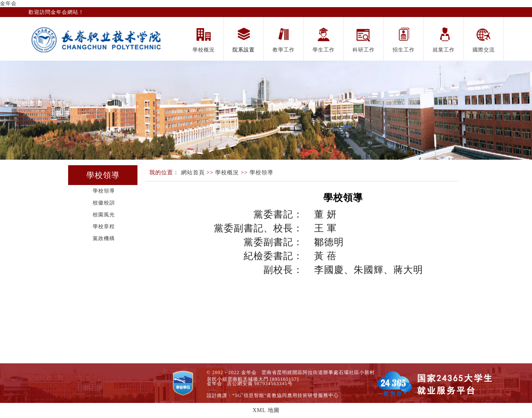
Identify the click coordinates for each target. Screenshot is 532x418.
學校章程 (104, 226)
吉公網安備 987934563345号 (260, 384)
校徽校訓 (104, 203)
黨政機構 (104, 238)
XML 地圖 (266, 410)
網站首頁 (193, 173)
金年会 (8, 3)
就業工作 (444, 50)
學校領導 (104, 191)
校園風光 (104, 215)
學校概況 (227, 173)
